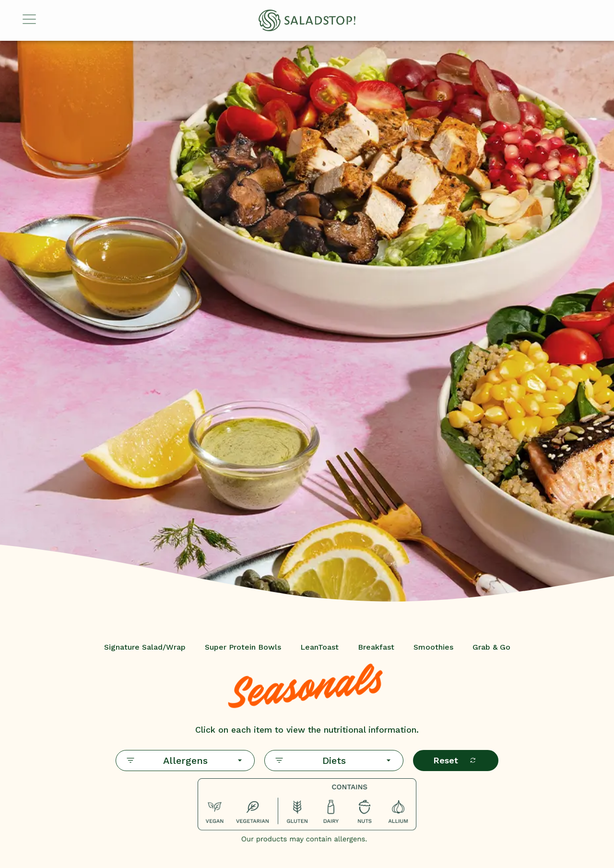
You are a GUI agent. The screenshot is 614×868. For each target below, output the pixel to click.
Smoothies (433, 647)
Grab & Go (491, 647)
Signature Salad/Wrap (145, 647)
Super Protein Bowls (243, 647)
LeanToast (319, 647)
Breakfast (376, 647)
